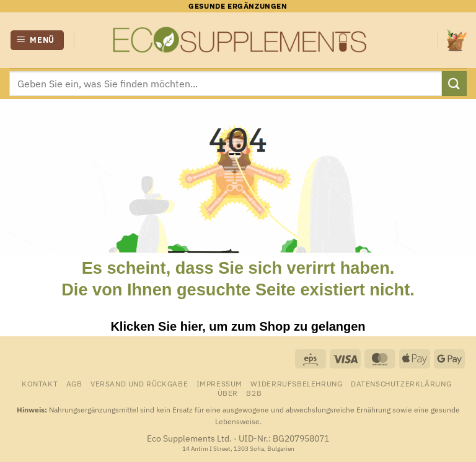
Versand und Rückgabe (139, 383)
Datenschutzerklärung (401, 383)
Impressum (220, 383)
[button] (37, 41)
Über (228, 393)
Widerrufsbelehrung (296, 383)
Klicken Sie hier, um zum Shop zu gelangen (238, 326)
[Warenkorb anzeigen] (457, 40)
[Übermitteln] (454, 83)
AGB (74, 383)
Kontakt (40, 383)
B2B (254, 393)
